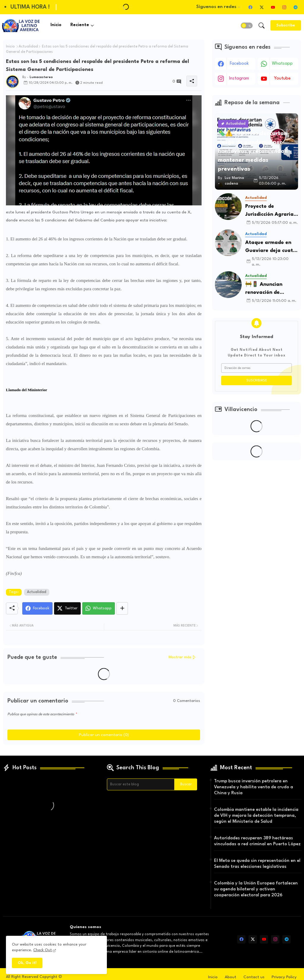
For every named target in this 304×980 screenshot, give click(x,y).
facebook (239, 64)
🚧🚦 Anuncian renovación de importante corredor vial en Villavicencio (270, 289)
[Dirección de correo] (256, 368)
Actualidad (28, 47)
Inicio (56, 25)
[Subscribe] (286, 25)
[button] (247, 26)
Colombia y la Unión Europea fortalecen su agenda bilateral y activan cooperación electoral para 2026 (256, 889)
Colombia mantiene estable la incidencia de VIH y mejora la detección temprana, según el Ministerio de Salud (256, 816)
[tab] (56, 25)
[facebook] (250, 7)
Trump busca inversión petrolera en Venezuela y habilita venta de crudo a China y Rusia (254, 787)
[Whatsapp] (99, 608)
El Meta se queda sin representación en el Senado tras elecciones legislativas (257, 864)
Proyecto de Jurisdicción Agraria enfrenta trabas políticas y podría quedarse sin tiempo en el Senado (270, 211)
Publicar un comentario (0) (104, 735)
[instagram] (284, 7)
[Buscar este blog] (141, 784)
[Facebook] (37, 608)
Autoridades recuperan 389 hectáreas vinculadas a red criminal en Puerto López (257, 841)
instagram (239, 79)
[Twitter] (67, 608)
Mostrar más (180, 657)
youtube (282, 79)
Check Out (43, 950)
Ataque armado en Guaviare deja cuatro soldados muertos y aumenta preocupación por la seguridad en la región (272, 247)
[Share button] (122, 608)
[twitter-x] (262, 7)
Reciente (80, 25)
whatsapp (282, 64)
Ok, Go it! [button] (27, 963)
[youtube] (273, 7)
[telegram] (295, 7)
